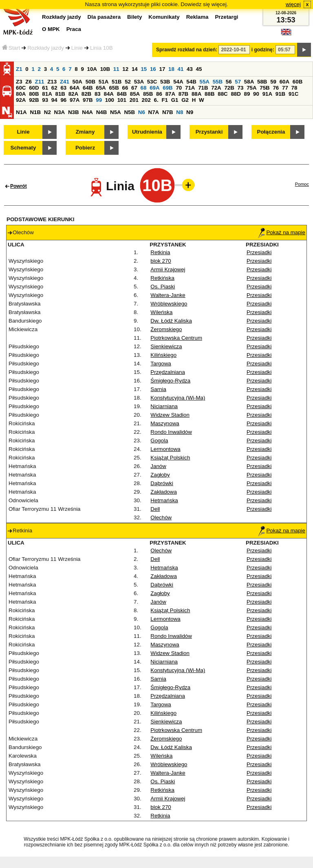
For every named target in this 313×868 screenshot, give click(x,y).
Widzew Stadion (170, 415)
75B (265, 88)
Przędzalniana (168, 372)
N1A (21, 112)
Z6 (29, 82)
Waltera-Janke (168, 295)
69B (168, 88)
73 (241, 88)
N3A (60, 112)
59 (273, 82)
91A (267, 94)
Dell (155, 509)
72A (216, 88)
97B (88, 100)
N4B (102, 112)
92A (21, 100)
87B (183, 94)
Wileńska (161, 312)
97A (75, 100)
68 (144, 88)
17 (162, 69)
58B (262, 82)
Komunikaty (164, 17)
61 (45, 88)
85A (135, 94)
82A (73, 94)
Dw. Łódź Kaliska (171, 321)
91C (293, 94)
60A (284, 82)
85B (148, 94)
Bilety (134, 17)
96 (63, 100)
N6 (142, 112)
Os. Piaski (163, 287)
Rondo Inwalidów (171, 432)
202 (146, 100)
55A (204, 82)
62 (54, 88)
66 (125, 88)
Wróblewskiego (169, 304)
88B (209, 94)
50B (90, 82)
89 (247, 94)
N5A (116, 112)
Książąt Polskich (170, 458)
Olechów (161, 518)
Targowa (161, 364)
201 (134, 100)
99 (99, 100)
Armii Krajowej (168, 269)
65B (114, 88)
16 (153, 69)
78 (294, 88)
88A (196, 94)
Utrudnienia (147, 132)
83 (98, 94)
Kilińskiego (163, 355)
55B (218, 82)
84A (108, 94)
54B (191, 82)
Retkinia (160, 252)
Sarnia (158, 389)
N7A (154, 112)
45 (199, 69)
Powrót (19, 186)
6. (156, 100)
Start (11, 48)
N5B (129, 112)
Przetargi (226, 17)
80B (34, 94)
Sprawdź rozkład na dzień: (187, 50)
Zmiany (85, 132)
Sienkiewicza (166, 346)
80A (21, 94)
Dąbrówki (162, 483)
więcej (293, 4)
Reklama (197, 17)
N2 (47, 112)
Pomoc (302, 184)
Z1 (19, 69)
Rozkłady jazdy (46, 48)
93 (45, 100)
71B (203, 88)
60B (298, 82)
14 (135, 69)
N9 (190, 112)
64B (88, 88)
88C (223, 94)
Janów (158, 466)
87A (170, 94)
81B (60, 94)
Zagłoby (160, 475)
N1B (35, 112)
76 (276, 88)
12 (125, 69)
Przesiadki (259, 252)
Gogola (159, 441)
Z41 (65, 82)
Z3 (19, 82)
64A (75, 88)
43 (190, 69)
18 (171, 69)
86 (159, 94)
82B (86, 94)
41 (181, 69)
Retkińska (162, 278)
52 (128, 82)
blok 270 (161, 261)
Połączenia (271, 132)
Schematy (23, 148)
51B (117, 82)
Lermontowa (165, 449)
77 (285, 88)
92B (34, 100)
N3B (74, 112)
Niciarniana (164, 406)
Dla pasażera (104, 17)
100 (110, 100)
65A (101, 88)
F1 (165, 100)
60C (21, 88)
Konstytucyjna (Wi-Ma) (178, 398)
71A (190, 88)
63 (63, 88)
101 (122, 100)
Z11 (40, 82)
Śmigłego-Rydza (170, 381)
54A (178, 82)
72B (229, 88)
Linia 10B (101, 48)
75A (251, 88)
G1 (175, 100)
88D (236, 94)
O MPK (51, 29)
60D (34, 88)
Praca (74, 29)
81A (47, 94)
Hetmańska (164, 500)
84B (122, 94)
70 (179, 88)
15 (144, 69)
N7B (168, 112)
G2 (185, 100)
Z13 (52, 82)
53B (165, 82)
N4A (87, 112)
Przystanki (209, 132)
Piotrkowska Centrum (176, 338)
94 (54, 100)
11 (116, 69)
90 (256, 94)
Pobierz (85, 148)
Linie (77, 48)
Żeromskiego (166, 329)
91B (280, 94)
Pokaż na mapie (282, 232)
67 (134, 88)
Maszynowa (165, 423)
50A (77, 82)
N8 (180, 112)
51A (104, 82)
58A (249, 82)
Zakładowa (163, 492)
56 (229, 82)
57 (238, 82)
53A (139, 82)
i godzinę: (263, 50)
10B (105, 69)
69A (154, 88)
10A (92, 69)
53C (152, 82)
